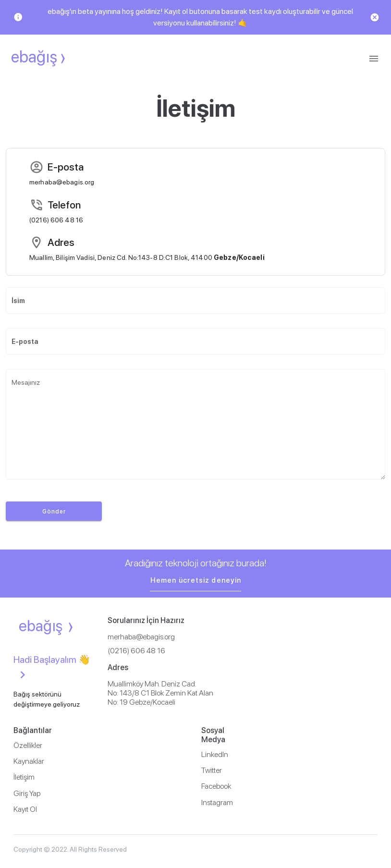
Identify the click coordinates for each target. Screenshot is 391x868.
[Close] (375, 17)
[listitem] (102, 745)
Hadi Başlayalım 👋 (52, 668)
